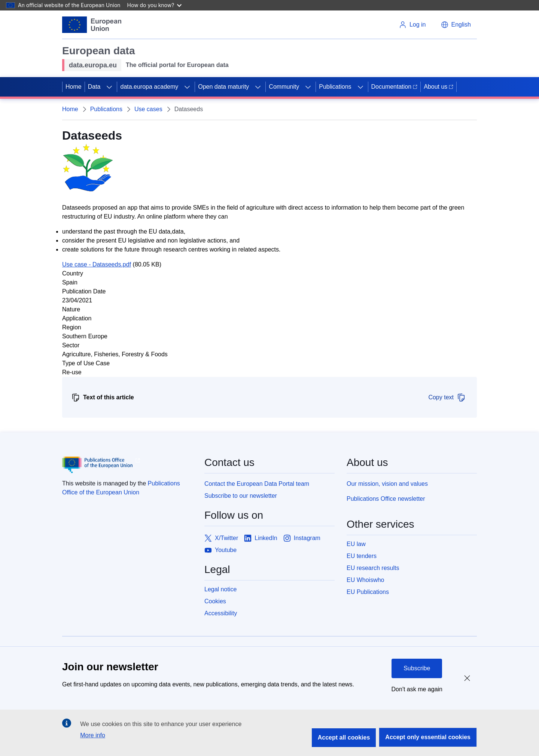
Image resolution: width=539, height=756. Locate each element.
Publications (335, 87)
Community (284, 87)
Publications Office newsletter (386, 499)
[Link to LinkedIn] (261, 538)
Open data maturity (223, 87)
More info (93, 735)
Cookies (215, 601)
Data (94, 87)
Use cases (148, 109)
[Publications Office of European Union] (127, 465)
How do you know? (155, 5)
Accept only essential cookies (428, 737)
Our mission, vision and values (387, 484)
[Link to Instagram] (302, 538)
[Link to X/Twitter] (221, 538)
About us (438, 87)
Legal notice (220, 589)
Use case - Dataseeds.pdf (97, 264)
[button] (456, 25)
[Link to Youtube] (220, 550)
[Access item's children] (109, 87)
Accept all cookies (344, 737)
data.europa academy (149, 87)
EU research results (373, 568)
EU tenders (362, 556)
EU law (356, 544)
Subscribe (417, 668)
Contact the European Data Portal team (257, 484)
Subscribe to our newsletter (241, 496)
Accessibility (221, 613)
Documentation (395, 87)
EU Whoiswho (365, 580)
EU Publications (368, 592)
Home (74, 87)
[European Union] (92, 25)
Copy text (447, 397)
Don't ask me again (417, 689)
